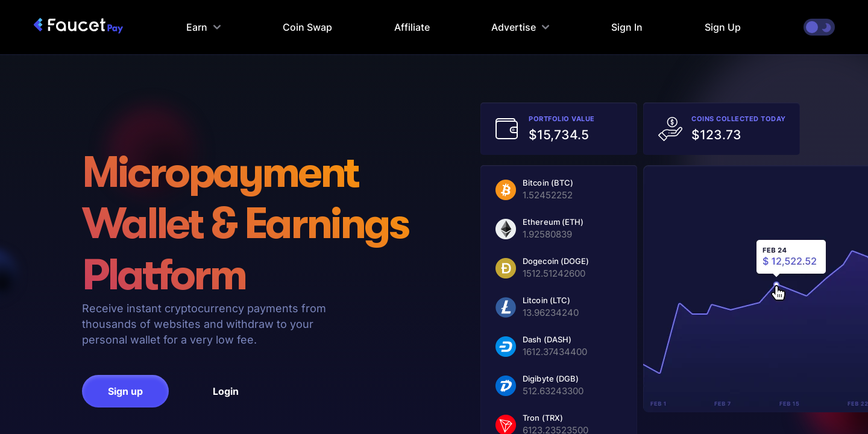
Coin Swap (307, 27)
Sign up (125, 391)
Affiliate (412, 27)
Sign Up (723, 27)
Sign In (627, 27)
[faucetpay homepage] (78, 27)
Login (226, 391)
